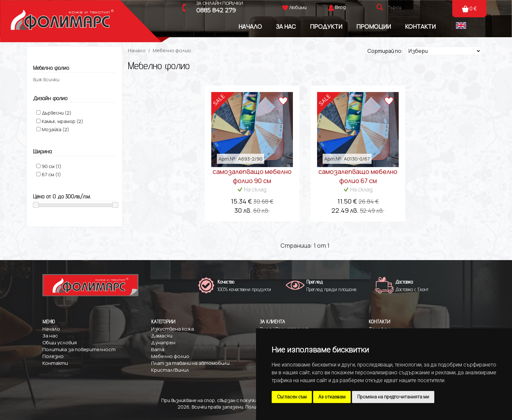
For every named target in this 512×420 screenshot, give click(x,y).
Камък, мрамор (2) (63, 121)
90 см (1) (52, 166)
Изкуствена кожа (173, 329)
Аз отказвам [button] (332, 397)
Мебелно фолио (172, 50)
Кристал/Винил (170, 370)
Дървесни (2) (57, 113)
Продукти (326, 26)
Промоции (374, 26)
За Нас (286, 26)
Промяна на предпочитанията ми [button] (393, 397)
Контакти (420, 26)
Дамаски (162, 336)
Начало (250, 26)
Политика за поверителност (79, 349)
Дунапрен (163, 342)
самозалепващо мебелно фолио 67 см (358, 176)
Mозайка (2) (56, 129)
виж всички (46, 79)
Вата (158, 349)
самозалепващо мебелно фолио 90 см (252, 176)
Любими (294, 7)
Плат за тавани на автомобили (190, 363)
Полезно (53, 356)
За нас (50, 336)
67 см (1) (51, 174)
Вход (340, 7)
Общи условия (60, 342)
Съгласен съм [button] (292, 397)
